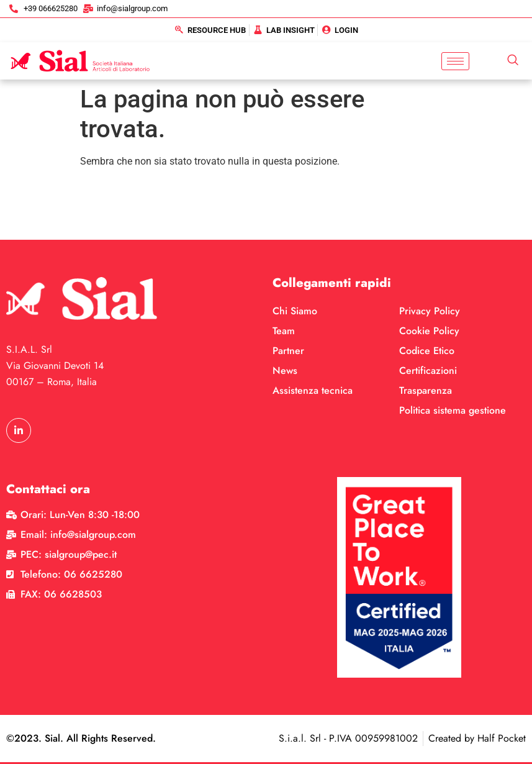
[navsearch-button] (513, 61)
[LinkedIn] (19, 430)
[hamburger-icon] (455, 61)
